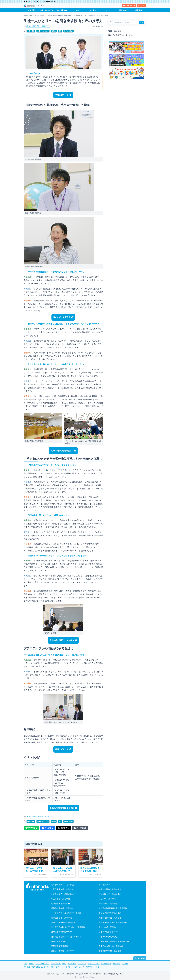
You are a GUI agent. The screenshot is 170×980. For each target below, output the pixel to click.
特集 (77, 10)
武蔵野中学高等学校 (59, 946)
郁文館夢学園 (104, 885)
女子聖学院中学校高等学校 (110, 913)
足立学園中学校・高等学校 (62, 885)
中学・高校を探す (47, 10)
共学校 (54, 31)
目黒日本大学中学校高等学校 (111, 946)
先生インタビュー (43, 31)
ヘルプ (97, 967)
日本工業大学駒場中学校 (61, 932)
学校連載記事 (62, 10)
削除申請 (89, 967)
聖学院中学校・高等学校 (61, 918)
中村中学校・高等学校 (108, 927)
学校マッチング (129, 5)
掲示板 (32, 10)
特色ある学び (68, 31)
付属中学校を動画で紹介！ (62, 451)
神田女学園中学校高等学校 (110, 889)
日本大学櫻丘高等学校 (108, 932)
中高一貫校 (31, 31)
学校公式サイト (62, 95)
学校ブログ (123, 10)
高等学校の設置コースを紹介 (62, 640)
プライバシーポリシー (64, 967)
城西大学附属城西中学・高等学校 (113, 908)
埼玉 (60, 31)
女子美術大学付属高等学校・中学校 (66, 913)
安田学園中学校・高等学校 (110, 951)
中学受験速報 (106, 964)
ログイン (142, 5)
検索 (142, 22)
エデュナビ (108, 10)
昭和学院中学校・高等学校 (62, 908)
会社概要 (27, 967)
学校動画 (139, 10)
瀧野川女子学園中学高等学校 (63, 922)
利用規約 (51, 967)
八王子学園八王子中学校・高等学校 (114, 941)
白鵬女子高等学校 (59, 941)
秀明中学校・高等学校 (108, 904)
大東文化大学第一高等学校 (110, 918)
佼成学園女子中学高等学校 (110, 894)
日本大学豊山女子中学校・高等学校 (66, 937)
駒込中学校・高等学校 (60, 899)
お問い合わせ (79, 967)
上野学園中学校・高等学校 (62, 889)
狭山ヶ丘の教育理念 (62, 317)
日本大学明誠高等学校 (108, 937)
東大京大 (93, 10)
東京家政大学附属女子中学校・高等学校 (68, 927)
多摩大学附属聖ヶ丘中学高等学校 (113, 922)
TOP (25, 964)
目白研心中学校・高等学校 (62, 951)
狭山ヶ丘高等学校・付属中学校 (38, 26)
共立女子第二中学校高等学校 (63, 894)
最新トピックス (94, 964)
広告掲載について (39, 967)
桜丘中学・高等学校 (107, 899)
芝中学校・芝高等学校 (60, 904)
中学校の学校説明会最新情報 (62, 808)
